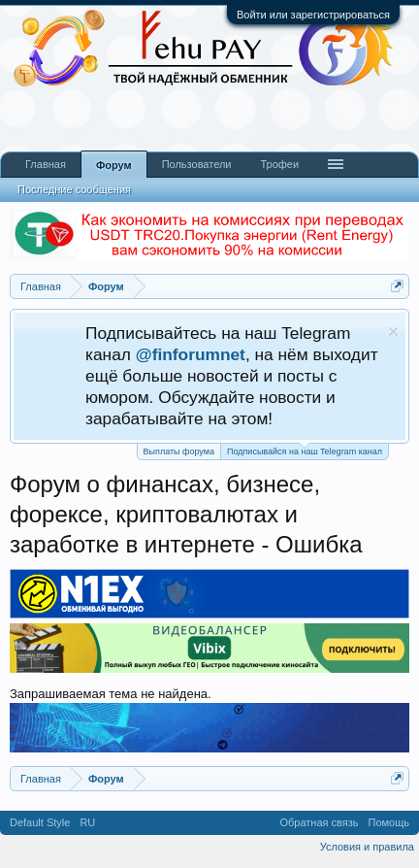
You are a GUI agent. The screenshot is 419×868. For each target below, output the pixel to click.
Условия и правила (367, 847)
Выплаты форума (179, 451)
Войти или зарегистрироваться (313, 15)
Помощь (389, 822)
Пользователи (197, 164)
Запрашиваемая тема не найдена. (111, 694)
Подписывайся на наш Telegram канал (305, 450)
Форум (114, 165)
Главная (46, 164)
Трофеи (279, 164)
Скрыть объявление (393, 332)
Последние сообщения (74, 189)
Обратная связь (319, 822)
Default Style (40, 822)
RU (87, 822)
